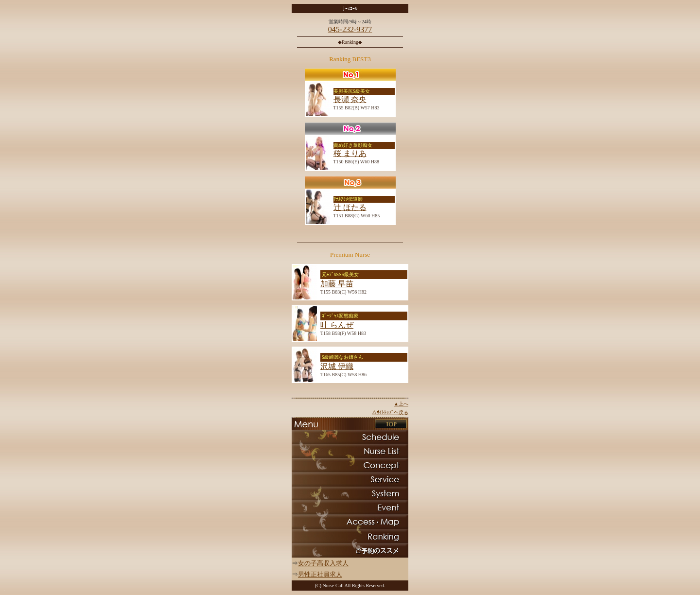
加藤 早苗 (337, 284)
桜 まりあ (350, 153)
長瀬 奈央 (350, 99)
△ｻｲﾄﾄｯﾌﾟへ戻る (390, 412)
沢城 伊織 (337, 366)
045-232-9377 (350, 29)
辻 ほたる (350, 207)
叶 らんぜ (337, 325)
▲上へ (401, 404)
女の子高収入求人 (323, 563)
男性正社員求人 (320, 574)
